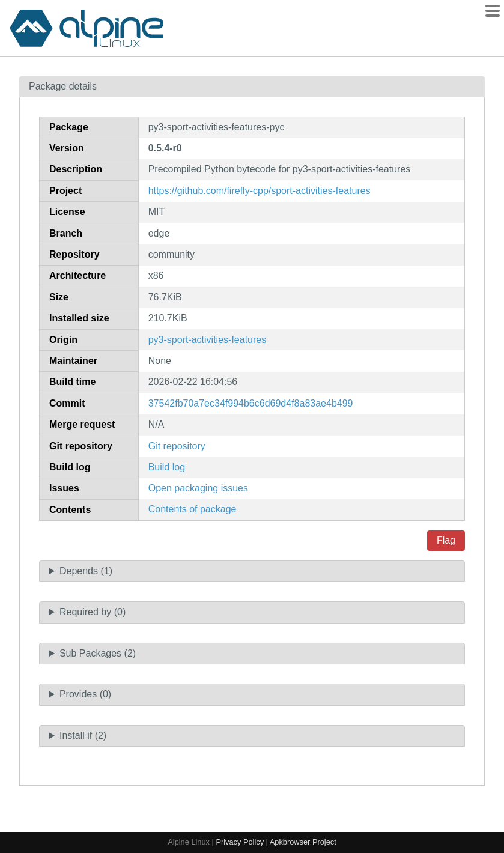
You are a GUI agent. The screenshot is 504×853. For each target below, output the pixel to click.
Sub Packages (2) (98, 653)
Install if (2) (83, 736)
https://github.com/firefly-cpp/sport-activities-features (260, 191)
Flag (446, 540)
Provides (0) (85, 694)
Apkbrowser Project (303, 842)
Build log (167, 467)
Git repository (177, 446)
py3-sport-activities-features (208, 340)
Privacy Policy (240, 842)
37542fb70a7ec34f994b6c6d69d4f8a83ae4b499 (251, 403)
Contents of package (193, 509)
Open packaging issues (198, 488)
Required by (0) (93, 612)
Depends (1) (86, 571)
